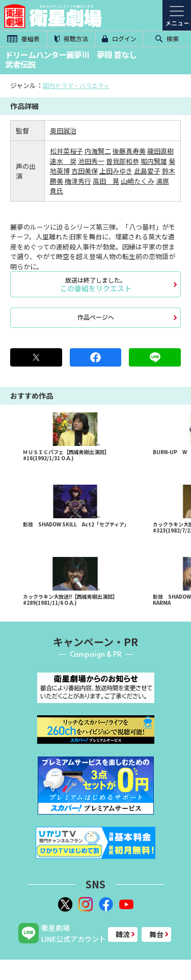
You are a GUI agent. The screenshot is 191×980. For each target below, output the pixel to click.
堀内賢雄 (154, 161)
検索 (167, 38)
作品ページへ (96, 317)
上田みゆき (116, 171)
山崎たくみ (138, 181)
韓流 (123, 934)
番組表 (23, 38)
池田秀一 (91, 161)
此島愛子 (147, 171)
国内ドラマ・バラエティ (76, 85)
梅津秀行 (78, 181)
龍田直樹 (160, 151)
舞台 (156, 934)
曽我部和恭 (122, 161)
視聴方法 (71, 38)
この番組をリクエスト (95, 284)
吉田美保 (85, 171)
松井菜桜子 (66, 151)
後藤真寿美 (129, 151)
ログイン (119, 38)
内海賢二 (98, 151)
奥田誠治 (63, 131)
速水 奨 (63, 161)
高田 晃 (106, 181)
